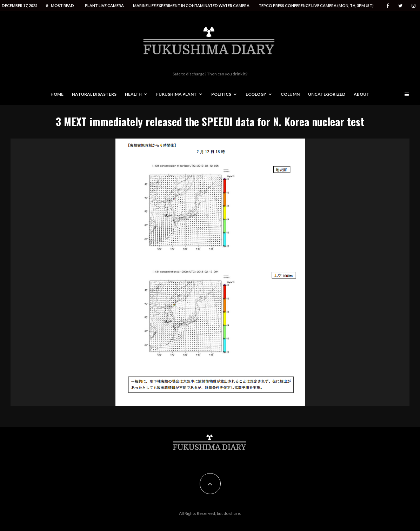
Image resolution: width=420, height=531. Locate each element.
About (362, 94)
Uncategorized (327, 94)
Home (57, 94)
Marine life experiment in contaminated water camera (191, 5)
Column (290, 94)
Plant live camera (104, 5)
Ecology (256, 94)
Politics (221, 94)
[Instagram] (414, 6)
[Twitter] (400, 6)
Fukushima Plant (176, 94)
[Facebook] (388, 6)
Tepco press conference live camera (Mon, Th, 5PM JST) (316, 5)
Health (133, 94)
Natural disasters (94, 94)
